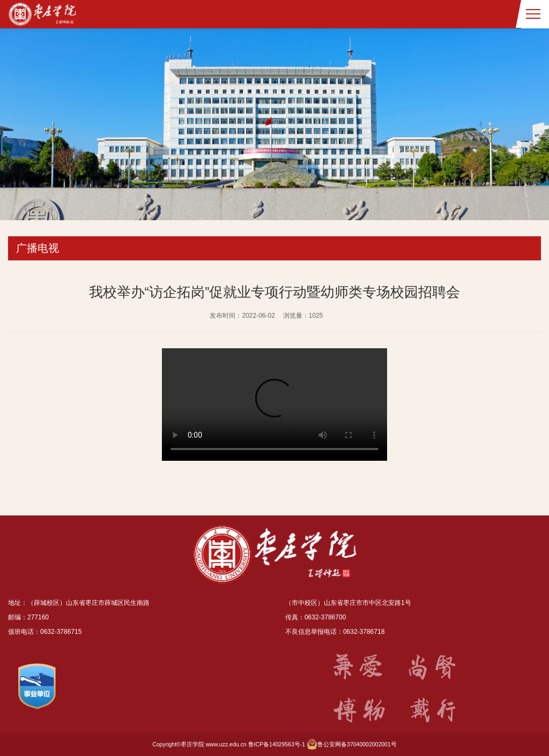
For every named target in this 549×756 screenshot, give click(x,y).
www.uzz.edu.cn (226, 744)
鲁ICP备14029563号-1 (277, 744)
